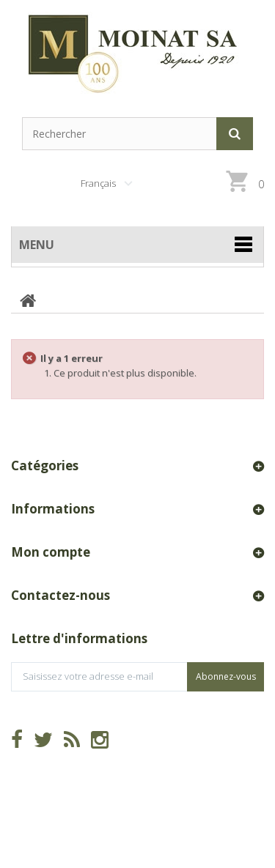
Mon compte (51, 552)
